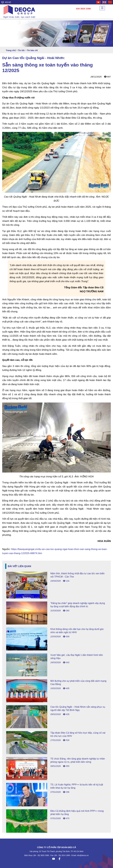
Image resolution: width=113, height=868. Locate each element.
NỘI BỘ (6, 2)
